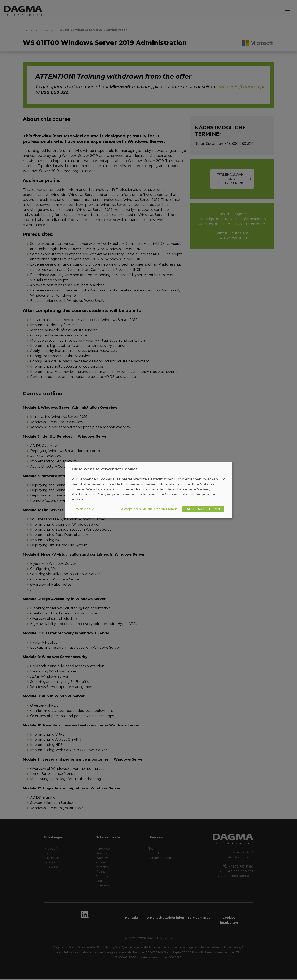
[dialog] (148, 490)
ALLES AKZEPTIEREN (203, 509)
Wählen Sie (85, 509)
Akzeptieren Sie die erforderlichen (149, 509)
